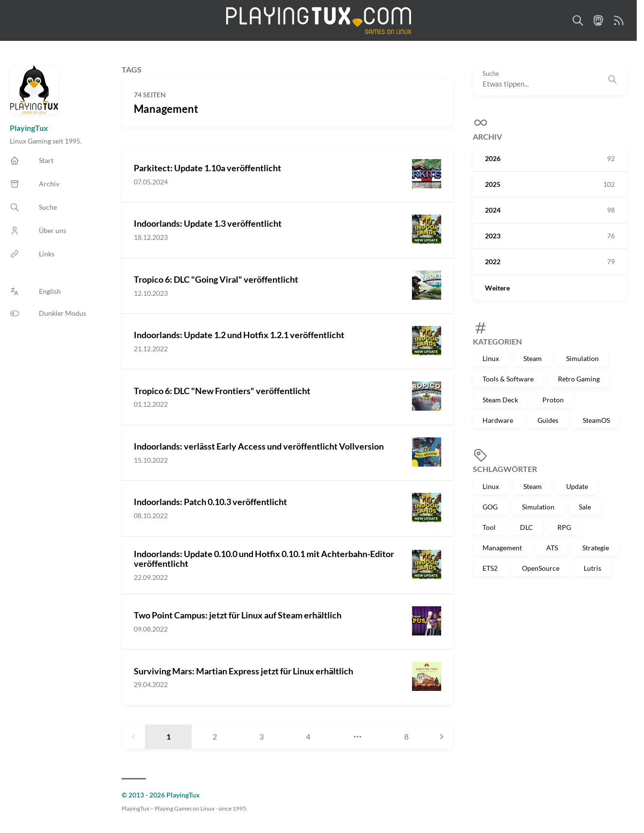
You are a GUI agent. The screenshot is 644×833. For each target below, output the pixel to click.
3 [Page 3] (261, 736)
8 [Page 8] (406, 736)
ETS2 (490, 568)
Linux (491, 358)
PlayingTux (29, 128)
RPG (564, 527)
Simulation (582, 358)
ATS (552, 548)
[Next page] (442, 737)
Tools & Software (508, 379)
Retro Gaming (579, 379)
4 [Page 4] (308, 736)
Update (577, 486)
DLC (527, 527)
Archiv (487, 136)
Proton (553, 400)
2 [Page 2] (215, 736)
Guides (548, 420)
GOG (490, 507)
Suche (491, 74)
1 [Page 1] (169, 736)
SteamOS (596, 420)
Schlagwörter (505, 469)
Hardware (498, 420)
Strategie (596, 548)
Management (502, 548)
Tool (489, 527)
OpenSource (541, 568)
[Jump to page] (357, 737)
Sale (585, 507)
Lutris (592, 568)
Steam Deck (500, 400)
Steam (533, 358)
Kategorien (497, 341)
